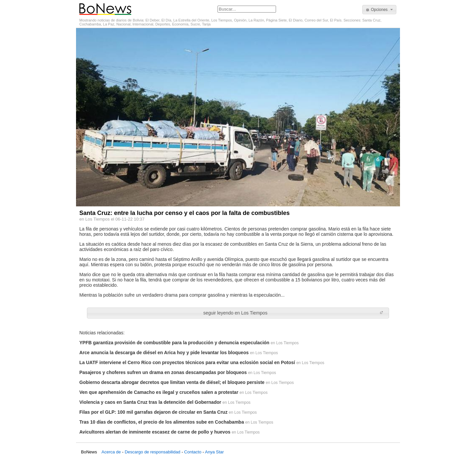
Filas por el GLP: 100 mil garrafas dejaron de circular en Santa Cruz (153, 412)
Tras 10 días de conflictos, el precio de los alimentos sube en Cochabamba (162, 422)
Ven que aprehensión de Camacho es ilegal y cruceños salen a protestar (159, 392)
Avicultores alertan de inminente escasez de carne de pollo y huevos (155, 432)
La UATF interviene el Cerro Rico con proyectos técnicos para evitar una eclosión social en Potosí (187, 362)
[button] (379, 10)
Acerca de (111, 452)
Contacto (193, 452)
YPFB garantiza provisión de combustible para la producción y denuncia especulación (174, 343)
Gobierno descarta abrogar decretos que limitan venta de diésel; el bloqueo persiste (172, 382)
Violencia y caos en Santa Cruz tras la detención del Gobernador (150, 402)
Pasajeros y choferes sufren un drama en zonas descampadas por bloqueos (163, 372)
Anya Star (214, 452)
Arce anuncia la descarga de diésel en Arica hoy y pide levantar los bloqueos (164, 353)
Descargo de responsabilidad (152, 452)
